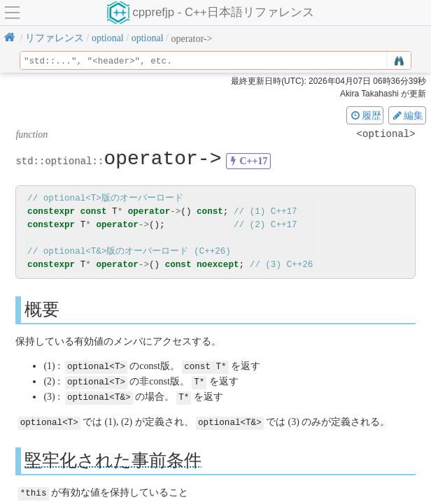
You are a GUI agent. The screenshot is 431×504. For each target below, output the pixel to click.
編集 (407, 115)
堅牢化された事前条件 (113, 458)
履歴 (365, 115)
